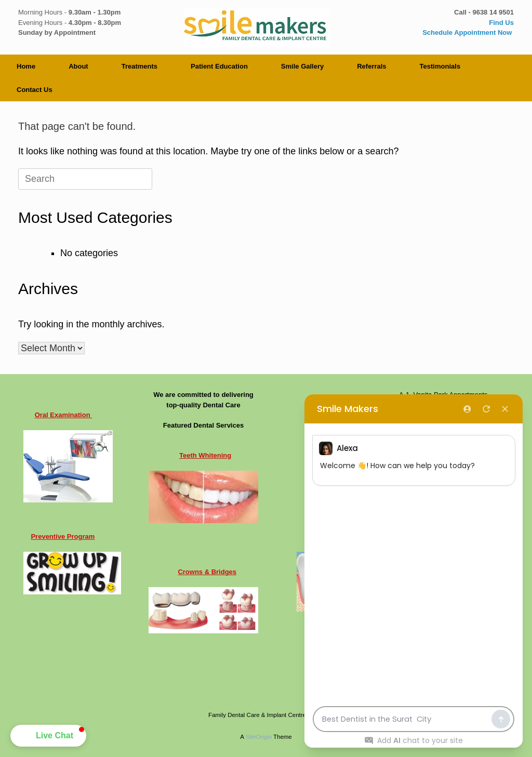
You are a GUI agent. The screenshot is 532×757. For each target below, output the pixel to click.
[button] (48, 736)
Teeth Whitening (205, 455)
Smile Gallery (302, 66)
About (78, 66)
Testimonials (440, 66)
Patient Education (219, 66)
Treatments (139, 66)
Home (26, 66)
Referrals (371, 66)
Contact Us (35, 90)
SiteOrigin (258, 737)
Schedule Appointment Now (468, 32)
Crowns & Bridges (207, 572)
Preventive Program (63, 536)
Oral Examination (64, 415)
